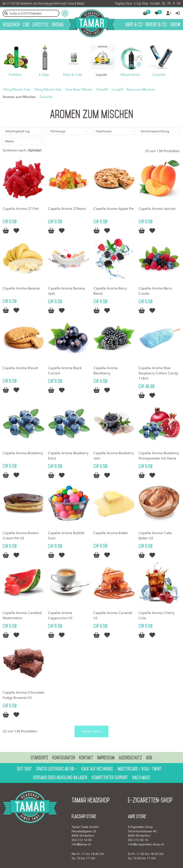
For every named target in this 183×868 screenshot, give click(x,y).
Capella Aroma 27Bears (67, 209)
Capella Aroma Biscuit (20, 368)
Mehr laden (91, 731)
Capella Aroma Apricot (157, 209)
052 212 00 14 (138, 840)
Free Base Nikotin (79, 89)
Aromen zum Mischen (19, 97)
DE (164, 3)
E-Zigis (44, 75)
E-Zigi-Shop (141, 3)
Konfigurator (64, 758)
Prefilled (15, 75)
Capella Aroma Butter (111, 533)
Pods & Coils (73, 75)
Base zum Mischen (141, 89)
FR (169, 3)
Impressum (106, 758)
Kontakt (155, 3)
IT (174, 3)
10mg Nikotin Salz (16, 89)
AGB (149, 758)
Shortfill (102, 89)
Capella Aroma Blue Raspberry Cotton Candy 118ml (158, 373)
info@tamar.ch (81, 844)
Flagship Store (123, 3)
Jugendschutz (130, 758)
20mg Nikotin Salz (48, 89)
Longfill (117, 89)
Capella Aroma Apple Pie (114, 209)
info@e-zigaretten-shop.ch (146, 844)
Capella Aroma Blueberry (23, 453)
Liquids (101, 75)
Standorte (39, 758)
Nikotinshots (130, 75)
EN (179, 3)
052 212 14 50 (82, 840)
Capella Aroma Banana (21, 288)
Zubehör (159, 75)
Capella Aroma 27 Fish (21, 209)
